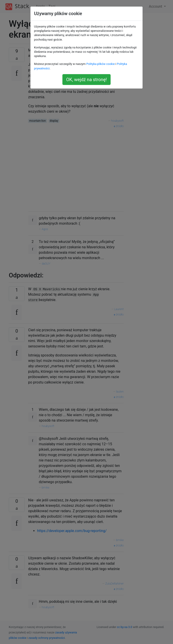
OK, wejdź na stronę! (86, 80)
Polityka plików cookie (100, 64)
